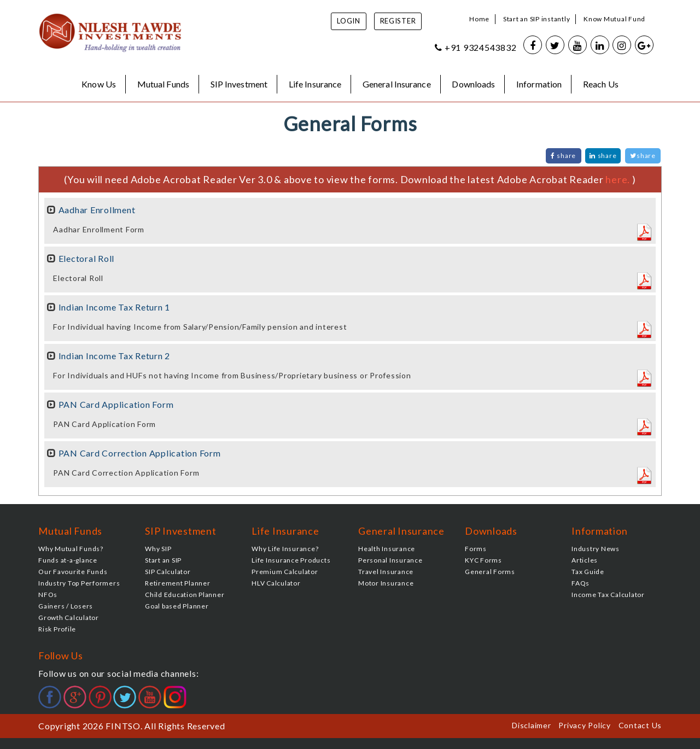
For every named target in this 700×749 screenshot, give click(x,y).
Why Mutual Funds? (71, 549)
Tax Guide (588, 572)
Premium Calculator (285, 572)
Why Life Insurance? (285, 549)
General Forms (490, 572)
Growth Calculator (69, 618)
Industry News (596, 549)
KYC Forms (483, 560)
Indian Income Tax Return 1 (115, 307)
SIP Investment (239, 84)
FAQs (581, 583)
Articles (585, 560)
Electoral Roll (87, 258)
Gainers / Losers (66, 606)
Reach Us (601, 84)
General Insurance (397, 84)
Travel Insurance (386, 572)
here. (619, 179)
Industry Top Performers (79, 583)
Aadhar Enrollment (97, 210)
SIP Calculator (168, 572)
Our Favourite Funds (73, 572)
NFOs (48, 595)
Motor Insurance (386, 583)
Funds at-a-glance (68, 560)
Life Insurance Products (291, 560)
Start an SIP (163, 560)
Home (479, 19)
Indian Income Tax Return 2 (115, 356)
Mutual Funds (163, 84)
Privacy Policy (585, 725)
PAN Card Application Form (116, 404)
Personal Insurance (390, 560)
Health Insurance (387, 549)
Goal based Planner (177, 606)
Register (398, 21)
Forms (476, 549)
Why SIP (158, 549)
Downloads (473, 84)
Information (539, 84)
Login (349, 21)
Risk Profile (57, 629)
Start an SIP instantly (537, 19)
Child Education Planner (185, 595)
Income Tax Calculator (608, 595)
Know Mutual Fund (614, 19)
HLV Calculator (276, 583)
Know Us (99, 84)
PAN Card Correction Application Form (140, 453)
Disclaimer (532, 725)
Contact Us (640, 725)
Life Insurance (315, 84)
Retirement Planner (178, 583)
